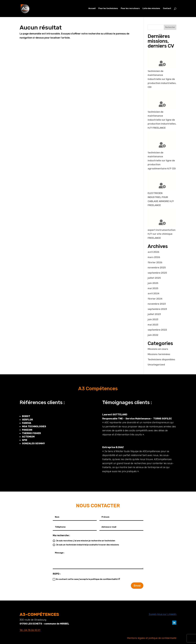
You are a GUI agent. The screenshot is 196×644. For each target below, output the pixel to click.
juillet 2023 (154, 314)
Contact (167, 9)
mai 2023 (153, 325)
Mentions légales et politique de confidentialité (152, 638)
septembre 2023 (157, 309)
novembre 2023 (157, 304)
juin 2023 (153, 319)
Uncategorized (156, 365)
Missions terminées (159, 354)
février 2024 (155, 299)
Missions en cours (158, 349)
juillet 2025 (154, 278)
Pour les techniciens (108, 9)
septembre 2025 (157, 273)
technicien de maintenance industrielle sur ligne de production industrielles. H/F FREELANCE (162, 120)
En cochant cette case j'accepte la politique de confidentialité (86, 579)
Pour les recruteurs (130, 9)
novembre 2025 (157, 268)
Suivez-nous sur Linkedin (163, 614)
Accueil (92, 9)
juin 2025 (153, 283)
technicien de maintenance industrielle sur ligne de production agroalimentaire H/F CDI (162, 161)
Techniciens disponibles (161, 360)
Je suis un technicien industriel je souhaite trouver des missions (86, 545)
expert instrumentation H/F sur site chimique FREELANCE (162, 234)
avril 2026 (153, 252)
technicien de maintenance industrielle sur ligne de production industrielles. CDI (162, 79)
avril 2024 (154, 294)
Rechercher (170, 27)
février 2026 (155, 262)
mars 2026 (154, 257)
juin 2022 (153, 335)
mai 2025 (153, 288)
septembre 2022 (157, 330)
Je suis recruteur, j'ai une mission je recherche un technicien (84, 541)
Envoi (137, 586)
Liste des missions (151, 9)
